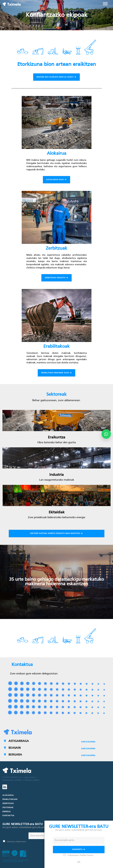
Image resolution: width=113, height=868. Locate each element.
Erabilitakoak (10, 799)
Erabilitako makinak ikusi (57, 373)
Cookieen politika (31, 780)
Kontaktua (8, 816)
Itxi (79, 862)
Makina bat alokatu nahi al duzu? (57, 77)
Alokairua (8, 795)
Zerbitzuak (8, 804)
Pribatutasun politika (12, 780)
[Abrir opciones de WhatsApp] (106, 434)
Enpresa (7, 812)
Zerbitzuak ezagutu (57, 278)
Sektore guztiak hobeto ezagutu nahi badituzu (57, 534)
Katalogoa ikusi (57, 180)
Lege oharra (29, 777)
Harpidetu (79, 850)
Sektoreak (8, 808)
